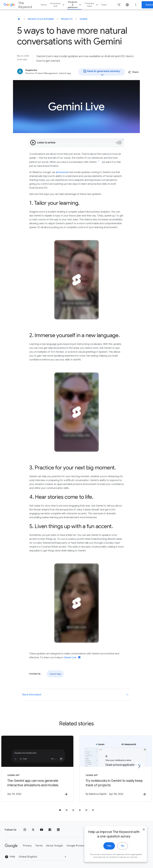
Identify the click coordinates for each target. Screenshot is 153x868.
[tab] (60, 810)
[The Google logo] (11, 846)
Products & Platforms (41, 19)
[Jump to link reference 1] (99, 161)
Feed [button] (104, 5)
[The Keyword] (19, 19)
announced (62, 172)
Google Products (77, 846)
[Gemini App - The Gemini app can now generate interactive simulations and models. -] (37, 769)
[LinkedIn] (58, 830)
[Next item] (139, 766)
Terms (39, 846)
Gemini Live (70, 658)
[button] (133, 72)
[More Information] (127, 695)
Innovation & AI (58, 5)
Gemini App (55, 674)
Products (67, 19)
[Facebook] (50, 830)
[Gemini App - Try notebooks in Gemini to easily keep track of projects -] (116, 769)
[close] (144, 831)
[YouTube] (42, 830)
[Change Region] (43, 857)
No (123, 848)
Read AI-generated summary (102, 72)
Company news (92, 5)
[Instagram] (25, 830)
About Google (55, 846)
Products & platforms (75, 5)
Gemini (84, 19)
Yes (109, 848)
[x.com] (33, 830)
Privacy (27, 846)
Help (10, 857)
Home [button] (44, 5)
